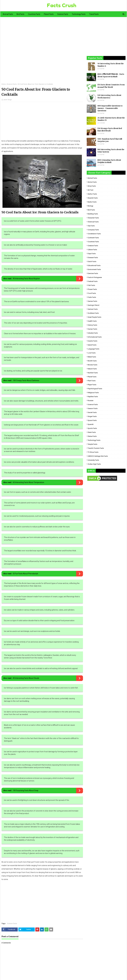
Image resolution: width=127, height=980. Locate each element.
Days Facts (92, 254)
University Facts (93, 460)
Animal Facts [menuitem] (8, 14)
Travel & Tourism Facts (96, 448)
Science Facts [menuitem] (63, 14)
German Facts (93, 309)
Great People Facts (94, 317)
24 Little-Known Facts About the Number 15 (111, 119)
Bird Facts (91, 210)
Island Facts (92, 345)
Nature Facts (92, 369)
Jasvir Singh (7, 100)
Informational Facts (95, 337)
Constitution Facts (94, 234)
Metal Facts (92, 357)
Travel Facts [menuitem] (94, 14)
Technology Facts (94, 440)
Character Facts (93, 218)
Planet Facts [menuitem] (49, 14)
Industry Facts (93, 333)
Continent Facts (93, 238)
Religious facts (93, 393)
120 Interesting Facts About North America (109, 97)
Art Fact (90, 190)
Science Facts (12, 84)
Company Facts (93, 230)
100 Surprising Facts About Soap (26, 790)
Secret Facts (92, 412)
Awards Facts (93, 198)
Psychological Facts (95, 389)
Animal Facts (92, 178)
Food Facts (92, 293)
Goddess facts (93, 313)
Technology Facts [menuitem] (79, 14)
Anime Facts (92, 182)
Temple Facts (92, 444)
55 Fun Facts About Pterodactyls (25, 574)
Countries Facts (93, 242)
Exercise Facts (93, 273)
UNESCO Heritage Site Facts (98, 456)
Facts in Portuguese (95, 277)
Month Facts (92, 361)
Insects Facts (92, 341)
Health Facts (92, 321)
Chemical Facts (93, 222)
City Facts (91, 226)
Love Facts (92, 353)
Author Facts (92, 194)
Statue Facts (92, 436)
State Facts (92, 432)
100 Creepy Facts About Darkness (26, 380)
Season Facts (93, 408)
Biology (90, 206)
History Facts (92, 325)
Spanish (91, 424)
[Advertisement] (42, 52)
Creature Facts (93, 246)
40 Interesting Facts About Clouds (26, 678)
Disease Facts (93, 258)
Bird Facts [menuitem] (20, 14)
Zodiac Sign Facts (94, 464)
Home (4, 84)
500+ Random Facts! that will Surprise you (110, 140)
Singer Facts (92, 416)
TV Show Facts (93, 452)
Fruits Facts (92, 297)
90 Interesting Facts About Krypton (26, 279)
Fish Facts (91, 285)
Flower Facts (92, 289)
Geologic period (93, 305)
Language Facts (93, 349)
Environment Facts (94, 269)
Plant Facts (92, 381)
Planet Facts (92, 377)
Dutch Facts (92, 261)
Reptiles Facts (93, 397)
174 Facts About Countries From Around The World (111, 86)
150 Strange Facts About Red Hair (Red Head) (110, 130)
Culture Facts (92, 250)
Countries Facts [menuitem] (34, 14)
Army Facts (92, 186)
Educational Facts (94, 265)
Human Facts (92, 329)
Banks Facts (92, 202)
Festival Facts (93, 281)
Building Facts (93, 214)
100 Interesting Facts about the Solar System (111, 151)
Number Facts (93, 373)
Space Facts (92, 420)
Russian (91, 401)
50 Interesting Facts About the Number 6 (111, 65)
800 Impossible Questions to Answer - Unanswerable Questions (110, 108)
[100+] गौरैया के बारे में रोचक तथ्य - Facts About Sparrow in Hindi (111, 75)
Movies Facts (92, 365)
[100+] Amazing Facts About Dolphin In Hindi (109, 161)
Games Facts (92, 301)
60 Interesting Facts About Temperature (28, 482)
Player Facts (92, 385)
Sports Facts (92, 428)
